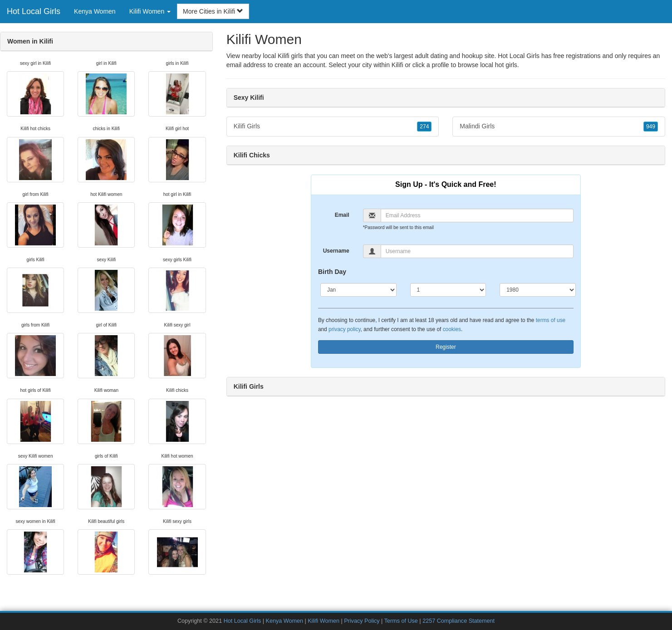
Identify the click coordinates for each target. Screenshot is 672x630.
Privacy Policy (362, 621)
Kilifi (397, 65)
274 (424, 127)
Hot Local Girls (34, 11)
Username (336, 251)
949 (651, 127)
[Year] (538, 290)
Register (446, 347)
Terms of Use (401, 621)
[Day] (448, 290)
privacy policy (344, 329)
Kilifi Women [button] (150, 11)
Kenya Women (95, 11)
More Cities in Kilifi (213, 11)
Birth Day (332, 272)
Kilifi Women (324, 621)
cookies (452, 329)
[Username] (477, 251)
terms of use (551, 320)
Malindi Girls (559, 127)
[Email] (477, 215)
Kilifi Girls (333, 127)
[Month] (358, 290)
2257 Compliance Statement (459, 621)
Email (342, 215)
